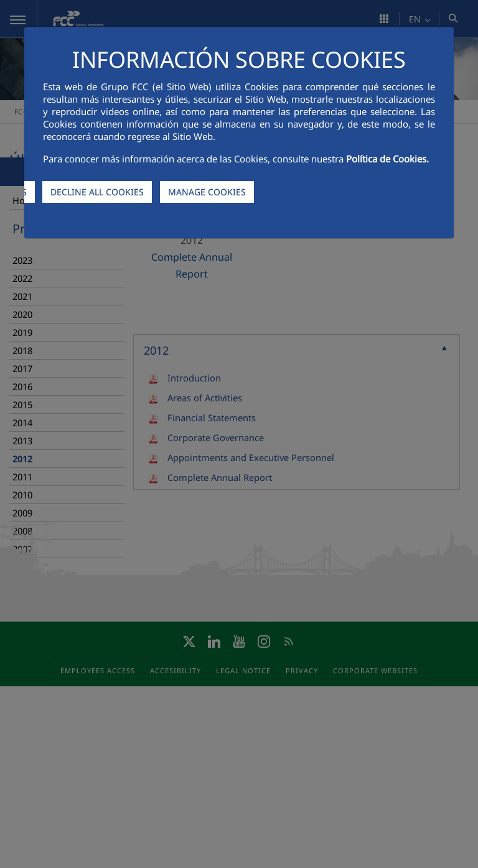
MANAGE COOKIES (207, 192)
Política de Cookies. (387, 159)
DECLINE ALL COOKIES (97, 192)
